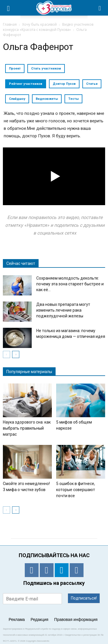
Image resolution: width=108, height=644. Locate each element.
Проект (15, 69)
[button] (100, 8)
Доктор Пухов (64, 84)
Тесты (73, 99)
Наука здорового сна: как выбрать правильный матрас (27, 428)
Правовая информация (76, 619)
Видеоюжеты (47, 99)
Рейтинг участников (26, 84)
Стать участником (46, 69)
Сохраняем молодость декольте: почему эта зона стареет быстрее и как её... (70, 284)
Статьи (92, 84)
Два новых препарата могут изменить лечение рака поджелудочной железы (63, 310)
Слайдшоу (17, 99)
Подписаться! (84, 598)
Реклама (17, 619)
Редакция (39, 619)
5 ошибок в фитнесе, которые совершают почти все (76, 490)
